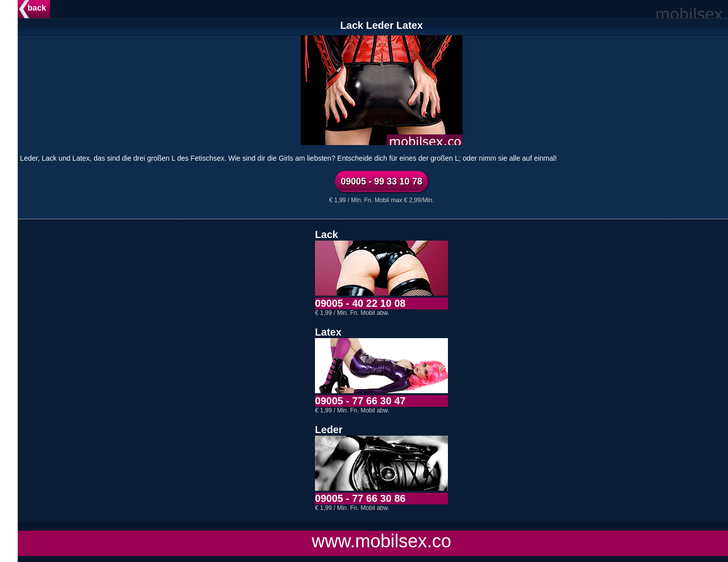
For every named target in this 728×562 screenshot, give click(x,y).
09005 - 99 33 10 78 (399, 181)
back (55, 8)
